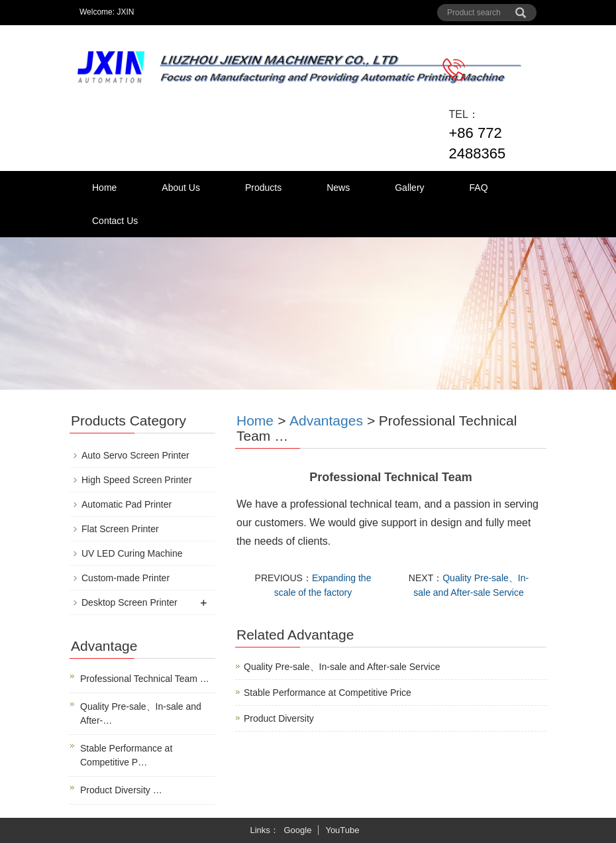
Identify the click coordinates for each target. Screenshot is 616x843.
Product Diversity (279, 718)
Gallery (409, 188)
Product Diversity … (121, 790)
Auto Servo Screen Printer (135, 455)
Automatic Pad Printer (127, 504)
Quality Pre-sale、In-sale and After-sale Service (342, 667)
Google (297, 830)
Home (104, 188)
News (338, 188)
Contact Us (115, 221)
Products (263, 188)
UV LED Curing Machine (132, 553)
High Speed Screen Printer (137, 480)
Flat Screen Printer (120, 529)
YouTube (342, 830)
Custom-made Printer (126, 578)
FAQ (479, 188)
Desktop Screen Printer (129, 602)
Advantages (326, 421)
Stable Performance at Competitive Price (328, 693)
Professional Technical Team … (145, 679)
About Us (181, 188)
